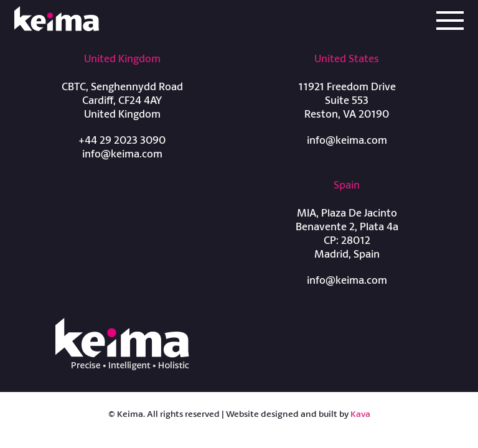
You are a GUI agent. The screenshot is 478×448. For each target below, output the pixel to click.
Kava (360, 413)
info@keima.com (122, 154)
